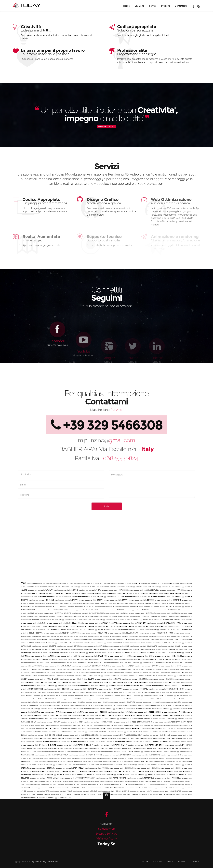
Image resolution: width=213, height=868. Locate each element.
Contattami (181, 6)
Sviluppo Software (106, 834)
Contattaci (196, 861)
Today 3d (106, 844)
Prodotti (166, 6)
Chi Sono (139, 6)
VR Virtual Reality (107, 839)
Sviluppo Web (106, 829)
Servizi (153, 6)
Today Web (34, 861)
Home (126, 6)
